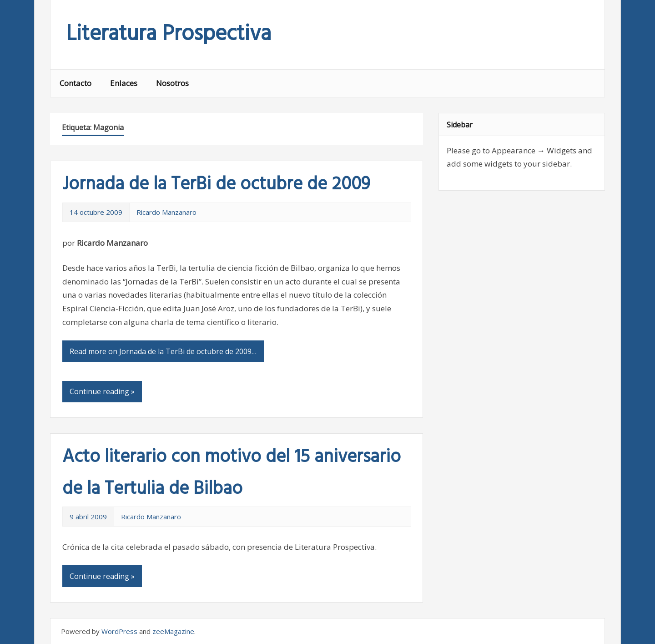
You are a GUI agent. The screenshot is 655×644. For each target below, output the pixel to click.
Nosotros (172, 83)
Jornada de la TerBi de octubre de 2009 (216, 185)
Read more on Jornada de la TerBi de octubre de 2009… (163, 351)
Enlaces (124, 83)
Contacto (76, 83)
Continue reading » (102, 391)
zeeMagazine (173, 631)
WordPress (119, 631)
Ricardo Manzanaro (166, 212)
